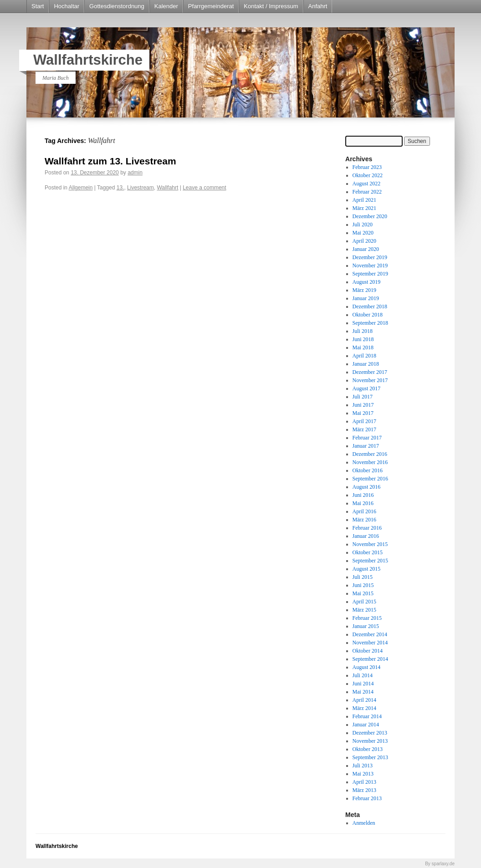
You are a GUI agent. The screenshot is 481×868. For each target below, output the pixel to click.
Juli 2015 (363, 577)
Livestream (141, 188)
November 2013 (370, 741)
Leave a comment (204, 188)
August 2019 (367, 282)
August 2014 (367, 667)
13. (120, 188)
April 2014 (364, 700)
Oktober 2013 (368, 749)
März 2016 (364, 520)
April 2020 (364, 241)
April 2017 (364, 421)
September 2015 (370, 561)
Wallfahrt (167, 188)
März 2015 (364, 610)
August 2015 (367, 569)
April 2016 (364, 511)
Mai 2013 (363, 774)
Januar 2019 (366, 298)
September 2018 (370, 323)
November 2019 (370, 266)
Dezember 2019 (370, 257)
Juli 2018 (363, 331)
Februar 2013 (367, 798)
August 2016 (367, 487)
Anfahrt (318, 6)
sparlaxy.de (443, 864)
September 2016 (370, 479)
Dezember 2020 (370, 216)
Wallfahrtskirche (88, 60)
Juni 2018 (363, 339)
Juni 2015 (363, 585)
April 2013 (364, 782)
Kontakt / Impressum (271, 6)
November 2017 (370, 380)
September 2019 (370, 274)
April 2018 (364, 356)
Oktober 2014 (368, 651)
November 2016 (370, 462)
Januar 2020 (366, 249)
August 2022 (367, 184)
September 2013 (370, 757)
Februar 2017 (367, 438)
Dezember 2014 (370, 634)
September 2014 (370, 659)
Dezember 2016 (370, 454)
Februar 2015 (367, 618)
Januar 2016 (366, 536)
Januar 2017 (366, 446)
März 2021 (364, 208)
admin (135, 173)
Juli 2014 (363, 675)
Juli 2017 (363, 397)
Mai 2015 (363, 593)
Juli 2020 (363, 225)
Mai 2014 (363, 692)
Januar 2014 (366, 725)
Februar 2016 (367, 528)
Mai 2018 (363, 347)
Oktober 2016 (368, 470)
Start (38, 6)
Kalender (166, 6)
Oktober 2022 (368, 175)
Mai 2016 (363, 503)
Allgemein (81, 188)
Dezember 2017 (370, 372)
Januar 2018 (366, 364)
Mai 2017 (363, 413)
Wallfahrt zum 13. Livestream (110, 161)
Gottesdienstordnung (117, 6)
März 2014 (364, 708)
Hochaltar (67, 6)
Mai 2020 (363, 233)
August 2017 (367, 388)
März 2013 (364, 790)
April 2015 (364, 602)
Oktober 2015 (368, 552)
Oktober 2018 (368, 315)
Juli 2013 (363, 766)
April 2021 (364, 200)
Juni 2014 (363, 684)
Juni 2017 (363, 405)
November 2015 (370, 544)
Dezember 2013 (370, 733)
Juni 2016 (363, 495)
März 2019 (364, 290)
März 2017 (364, 429)
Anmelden (364, 823)
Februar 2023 (367, 167)
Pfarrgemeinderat (211, 6)
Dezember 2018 (370, 306)
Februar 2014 (367, 716)
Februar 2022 (367, 192)
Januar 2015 (366, 626)
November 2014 (370, 643)
